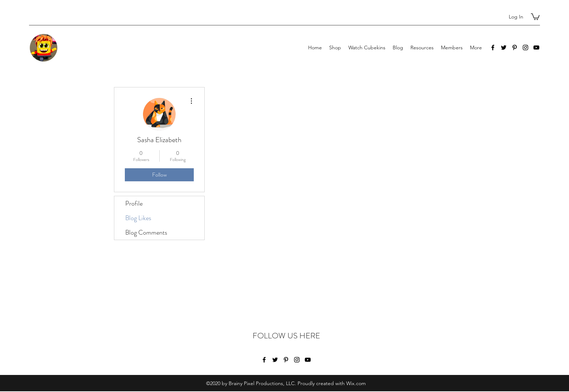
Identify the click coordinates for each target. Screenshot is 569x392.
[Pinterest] (515, 48)
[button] (535, 16)
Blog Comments (146, 232)
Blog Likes (138, 218)
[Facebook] (493, 48)
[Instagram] (525, 48)
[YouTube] (536, 48)
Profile (134, 203)
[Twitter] (504, 48)
